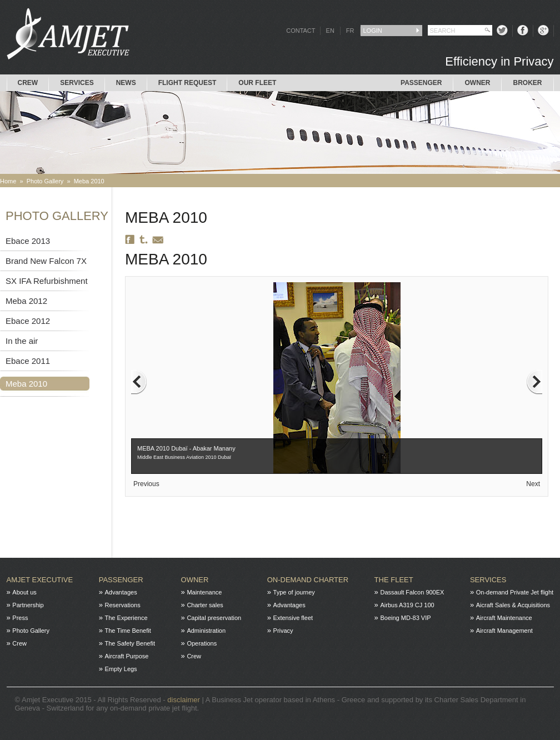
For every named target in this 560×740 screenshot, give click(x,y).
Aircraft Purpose (127, 656)
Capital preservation (214, 618)
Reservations (123, 605)
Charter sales (205, 605)
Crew (28, 83)
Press (20, 618)
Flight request (187, 83)
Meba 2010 (89, 181)
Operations (202, 643)
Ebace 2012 (28, 321)
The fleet (394, 580)
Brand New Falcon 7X (46, 261)
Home (8, 181)
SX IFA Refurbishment (47, 281)
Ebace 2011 (28, 361)
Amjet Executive (40, 580)
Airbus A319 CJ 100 (407, 605)
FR (350, 31)
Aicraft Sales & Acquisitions (513, 605)
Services (77, 83)
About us (24, 592)
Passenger (421, 83)
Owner (477, 83)
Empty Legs (121, 669)
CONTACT (301, 31)
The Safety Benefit (130, 643)
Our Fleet (257, 83)
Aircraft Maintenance (504, 618)
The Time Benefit (128, 631)
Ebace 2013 (28, 241)
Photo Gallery (45, 181)
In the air (22, 341)
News (126, 83)
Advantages (121, 592)
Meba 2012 (26, 301)
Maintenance (204, 592)
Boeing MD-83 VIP (405, 618)
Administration (206, 631)
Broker (527, 83)
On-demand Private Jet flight (515, 592)
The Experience (126, 618)
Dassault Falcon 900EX (412, 592)
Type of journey (294, 592)
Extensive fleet (293, 618)
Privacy (283, 631)
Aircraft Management (504, 631)
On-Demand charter (308, 580)
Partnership (28, 605)
